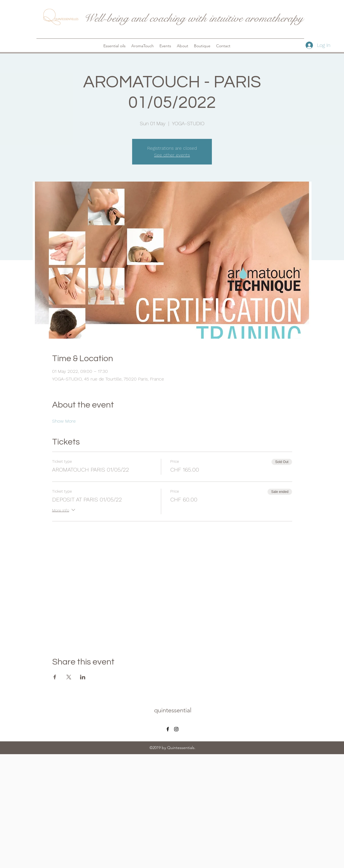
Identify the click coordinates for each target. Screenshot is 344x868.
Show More (64, 421)
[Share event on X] (69, 677)
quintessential (173, 710)
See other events (172, 155)
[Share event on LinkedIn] (83, 677)
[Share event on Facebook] (55, 677)
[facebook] (168, 729)
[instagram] (176, 729)
